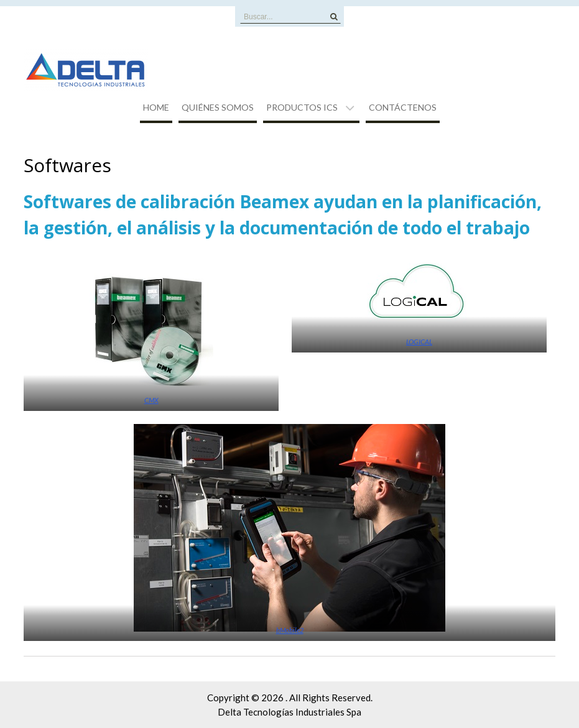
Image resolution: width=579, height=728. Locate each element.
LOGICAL (419, 342)
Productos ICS (302, 107)
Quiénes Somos (218, 107)
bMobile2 (290, 630)
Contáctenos (403, 107)
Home (156, 107)
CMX (151, 400)
